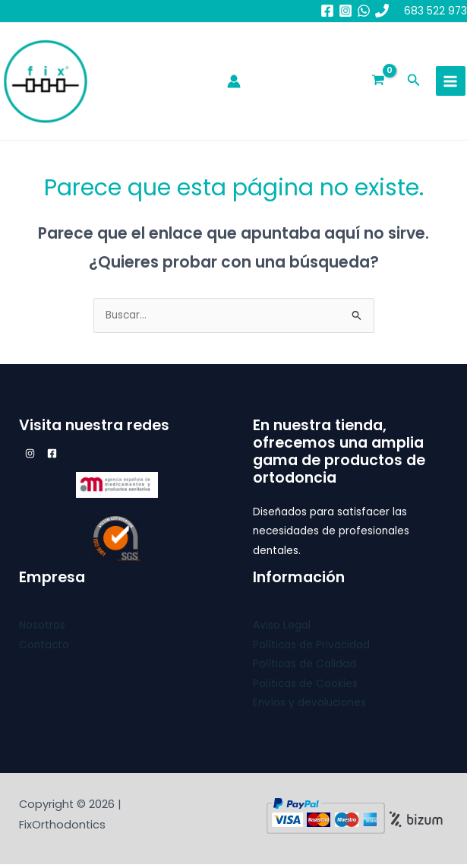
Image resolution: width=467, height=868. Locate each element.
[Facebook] (327, 11)
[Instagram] (346, 11)
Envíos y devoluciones (309, 706)
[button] (414, 84)
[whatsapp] (364, 11)
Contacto (44, 649)
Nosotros (42, 630)
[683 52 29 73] (382, 11)
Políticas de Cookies (305, 687)
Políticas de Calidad (304, 668)
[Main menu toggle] (451, 83)
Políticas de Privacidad (311, 649)
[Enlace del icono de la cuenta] (234, 84)
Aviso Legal (282, 630)
